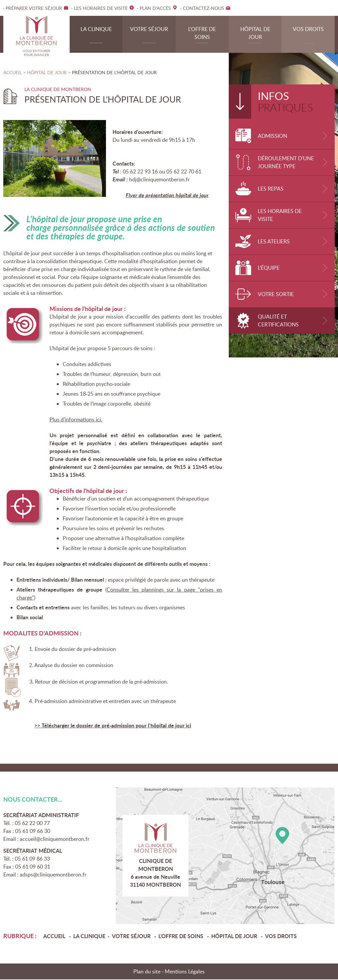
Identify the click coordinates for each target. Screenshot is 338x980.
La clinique (96, 30)
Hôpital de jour (255, 34)
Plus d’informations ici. (76, 420)
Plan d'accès (225, 856)
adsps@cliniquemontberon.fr (53, 875)
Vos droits (308, 30)
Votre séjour (149, 30)
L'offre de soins (202, 34)
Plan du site (147, 972)
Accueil (13, 73)
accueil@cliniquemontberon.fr (55, 840)
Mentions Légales (185, 972)
